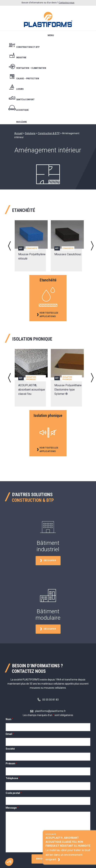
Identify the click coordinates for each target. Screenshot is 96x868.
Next (92, 246)
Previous (9, 246)
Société (10, 749)
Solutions (30, 133)
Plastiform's (48, 18)
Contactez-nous (67, 3)
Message (12, 808)
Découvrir (50, 560)
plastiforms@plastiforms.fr (50, 711)
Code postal (14, 793)
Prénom (11, 763)
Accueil (18, 133)
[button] (8, 862)
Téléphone (13, 778)
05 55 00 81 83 (50, 699)
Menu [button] (51, 35)
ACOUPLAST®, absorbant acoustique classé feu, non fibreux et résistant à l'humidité (68, 842)
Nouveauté (51, 834)
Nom (9, 719)
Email (10, 734)
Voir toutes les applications (49, 315)
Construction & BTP (49, 133)
